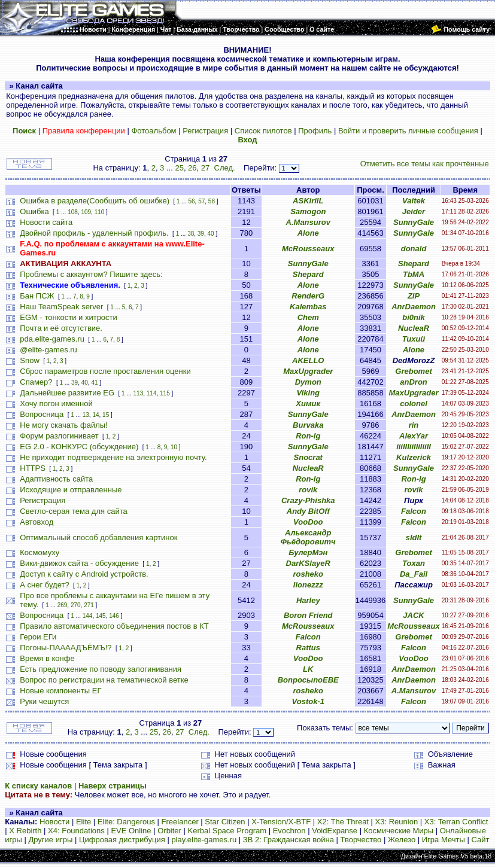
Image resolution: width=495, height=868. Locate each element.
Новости (54, 822)
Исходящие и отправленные (71, 490)
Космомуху (40, 552)
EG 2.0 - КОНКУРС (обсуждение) (79, 447)
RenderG (308, 296)
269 (63, 605)
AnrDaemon (414, 307)
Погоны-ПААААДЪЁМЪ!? (66, 648)
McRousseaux (308, 249)
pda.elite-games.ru (52, 339)
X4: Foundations (76, 831)
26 (192, 168)
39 (201, 234)
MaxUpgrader (308, 371)
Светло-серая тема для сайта (73, 511)
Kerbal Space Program (227, 831)
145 (101, 616)
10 (174, 447)
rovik (308, 490)
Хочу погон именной (56, 403)
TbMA (414, 274)
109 (86, 212)
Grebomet (413, 371)
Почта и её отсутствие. (61, 328)
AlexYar (414, 436)
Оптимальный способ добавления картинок (98, 537)
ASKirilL (308, 201)
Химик (308, 403)
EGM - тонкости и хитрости (69, 317)
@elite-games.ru (48, 350)
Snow (30, 360)
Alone (308, 233)
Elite (83, 822)
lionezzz (308, 585)
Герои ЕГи (38, 637)
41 (94, 383)
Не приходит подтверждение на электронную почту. (113, 457)
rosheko (308, 574)
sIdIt (414, 537)
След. (225, 168)
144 (88, 616)
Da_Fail (414, 574)
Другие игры (50, 840)
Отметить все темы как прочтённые (425, 164)
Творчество (361, 840)
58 (212, 201)
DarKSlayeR (308, 563)
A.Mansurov (308, 222)
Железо (402, 840)
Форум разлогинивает (59, 436)
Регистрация (205, 131)
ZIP (414, 296)
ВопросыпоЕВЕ (308, 680)
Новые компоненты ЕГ (60, 691)
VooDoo (308, 522)
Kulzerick (414, 457)
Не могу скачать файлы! (63, 425)
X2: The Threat (343, 822)
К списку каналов (38, 786)
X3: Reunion (397, 822)
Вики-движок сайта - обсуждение (79, 563)
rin (414, 425)
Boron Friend (308, 615)
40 (211, 234)
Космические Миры (399, 831)
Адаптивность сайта (56, 479)
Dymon (308, 382)
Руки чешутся (44, 701)
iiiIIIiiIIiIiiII (414, 447)
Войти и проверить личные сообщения (408, 131)
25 (179, 168)
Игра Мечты (444, 840)
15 (106, 415)
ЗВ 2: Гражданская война (289, 840)
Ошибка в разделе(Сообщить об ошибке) (95, 201)
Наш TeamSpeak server (61, 307)
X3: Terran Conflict (456, 822)
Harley (308, 600)
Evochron (289, 831)
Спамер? (36, 382)
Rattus (308, 648)
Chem (308, 317)
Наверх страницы (113, 786)
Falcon (414, 511)
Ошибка (34, 211)
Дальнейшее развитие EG (67, 393)
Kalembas (308, 307)
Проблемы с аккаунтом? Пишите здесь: (91, 274)
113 (139, 393)
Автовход (37, 522)
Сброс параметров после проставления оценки (105, 371)
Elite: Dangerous (126, 822)
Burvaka (308, 425)
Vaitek (414, 201)
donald (414, 249)
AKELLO (308, 360)
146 (114, 616)
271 (89, 605)
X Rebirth (25, 831)
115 (165, 393)
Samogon (308, 211)
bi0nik (414, 317)
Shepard (414, 264)
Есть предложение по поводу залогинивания (101, 669)
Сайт (480, 840)
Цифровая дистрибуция (122, 840)
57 (201, 201)
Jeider (414, 211)
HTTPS (33, 468)
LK (308, 669)
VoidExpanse (335, 831)
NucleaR (414, 328)
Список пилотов (263, 131)
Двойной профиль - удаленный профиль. (94, 233)
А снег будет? (44, 585)
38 (191, 234)
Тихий (414, 339)
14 (95, 415)
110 (100, 212)
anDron (414, 382)
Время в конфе (47, 658)
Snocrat (308, 457)
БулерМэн (308, 552)
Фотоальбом (154, 131)
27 (205, 168)
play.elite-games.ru (204, 840)
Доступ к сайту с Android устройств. (84, 574)
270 (76, 605)
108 (73, 212)
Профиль (315, 131)
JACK (413, 615)
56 (191, 201)
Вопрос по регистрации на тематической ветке (104, 680)
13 (86, 415)
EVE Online (131, 831)
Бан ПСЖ (37, 296)
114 (152, 393)
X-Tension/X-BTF (281, 822)
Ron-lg (308, 436)
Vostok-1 (308, 701)
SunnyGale (414, 222)
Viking (308, 393)
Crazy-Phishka (308, 500)
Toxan (414, 563)
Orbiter (169, 831)
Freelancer (180, 822)
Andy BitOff (308, 511)
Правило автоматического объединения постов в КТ (114, 626)
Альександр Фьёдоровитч (308, 537)
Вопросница (42, 414)
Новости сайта (46, 222)
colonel (414, 403)
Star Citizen (225, 822)
